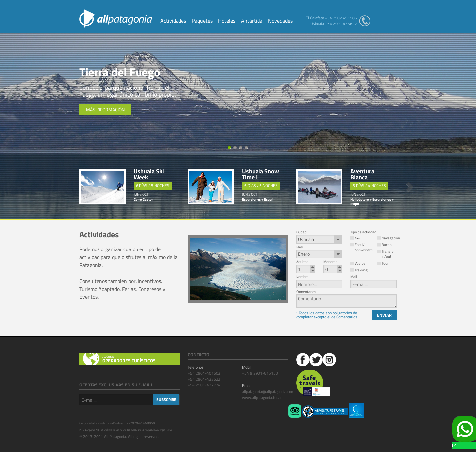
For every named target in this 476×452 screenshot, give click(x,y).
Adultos (302, 262)
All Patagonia (116, 19)
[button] (313, 267)
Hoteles (227, 21)
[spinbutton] (306, 269)
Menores (330, 262)
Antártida (252, 21)
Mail (354, 277)
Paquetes (202, 21)
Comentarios (306, 292)
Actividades (173, 21)
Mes (299, 247)
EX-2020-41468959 (140, 423)
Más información (105, 109)
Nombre (302, 277)
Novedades (280, 21)
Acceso (141, 359)
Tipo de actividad (363, 232)
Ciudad (301, 232)
